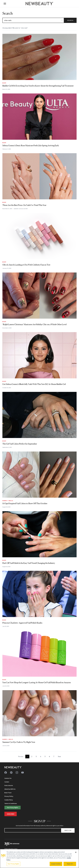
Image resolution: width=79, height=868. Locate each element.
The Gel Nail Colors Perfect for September (20, 444)
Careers (7, 782)
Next (59, 756)
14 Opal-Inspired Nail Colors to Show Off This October (25, 503)
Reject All (70, 864)
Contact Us (8, 778)
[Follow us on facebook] (6, 773)
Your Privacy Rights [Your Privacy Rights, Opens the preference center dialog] (13, 864)
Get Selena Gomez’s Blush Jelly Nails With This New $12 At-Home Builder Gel (34, 384)
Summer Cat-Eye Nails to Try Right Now (19, 742)
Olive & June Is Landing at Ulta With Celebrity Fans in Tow (26, 265)
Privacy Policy (9, 796)
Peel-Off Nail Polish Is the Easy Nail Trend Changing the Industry (29, 563)
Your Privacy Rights (13, 807)
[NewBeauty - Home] (39, 4)
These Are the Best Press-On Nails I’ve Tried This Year (24, 205)
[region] (39, 859)
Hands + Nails (8, 501)
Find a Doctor (9, 785)
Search (70, 20)
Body (4, 83)
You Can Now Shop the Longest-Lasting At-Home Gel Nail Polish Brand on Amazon (37, 682)
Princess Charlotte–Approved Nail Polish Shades (22, 623)
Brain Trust (8, 793)
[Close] (76, 852)
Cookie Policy (9, 800)
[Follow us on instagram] (17, 773)
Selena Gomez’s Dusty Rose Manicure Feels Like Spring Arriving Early (31, 146)
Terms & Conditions (11, 803)
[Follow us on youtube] (23, 773)
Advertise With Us (10, 789)
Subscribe (11, 814)
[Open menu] (5, 4)
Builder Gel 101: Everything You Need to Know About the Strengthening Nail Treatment (38, 86)
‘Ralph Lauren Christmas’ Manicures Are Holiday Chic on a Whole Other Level (34, 324)
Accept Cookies (56, 864)
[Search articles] (33, 20)
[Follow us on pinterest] (11, 773)
